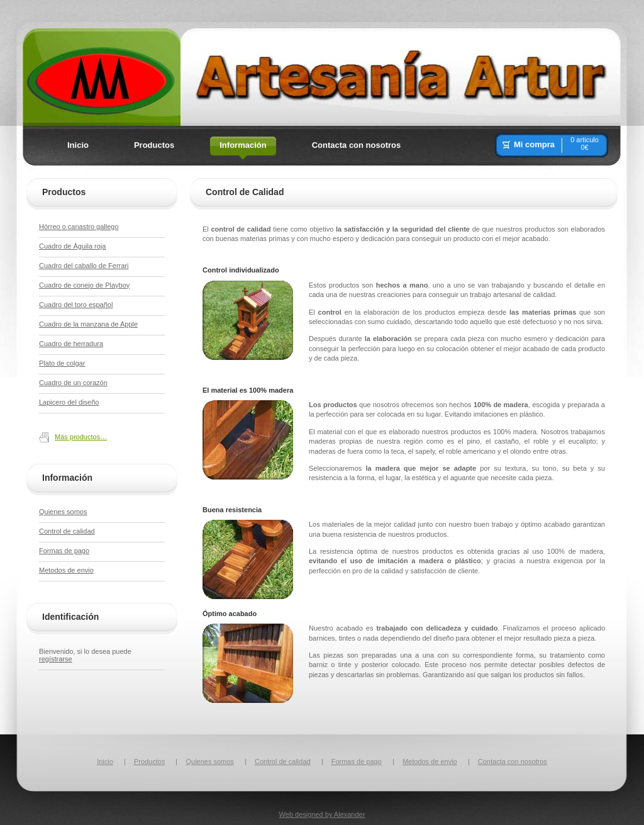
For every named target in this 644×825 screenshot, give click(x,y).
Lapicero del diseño (69, 402)
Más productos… (81, 437)
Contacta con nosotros (513, 761)
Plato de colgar (62, 363)
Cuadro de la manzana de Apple (88, 324)
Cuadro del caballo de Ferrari (84, 266)
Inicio (105, 761)
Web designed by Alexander (322, 814)
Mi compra (534, 144)
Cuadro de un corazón (73, 383)
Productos (150, 761)
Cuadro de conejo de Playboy (84, 285)
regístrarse (56, 659)
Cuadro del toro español (76, 305)
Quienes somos (63, 512)
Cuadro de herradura (71, 344)
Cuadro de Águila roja (72, 246)
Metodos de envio (66, 570)
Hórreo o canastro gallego (79, 227)
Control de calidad (67, 531)
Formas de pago (64, 551)
